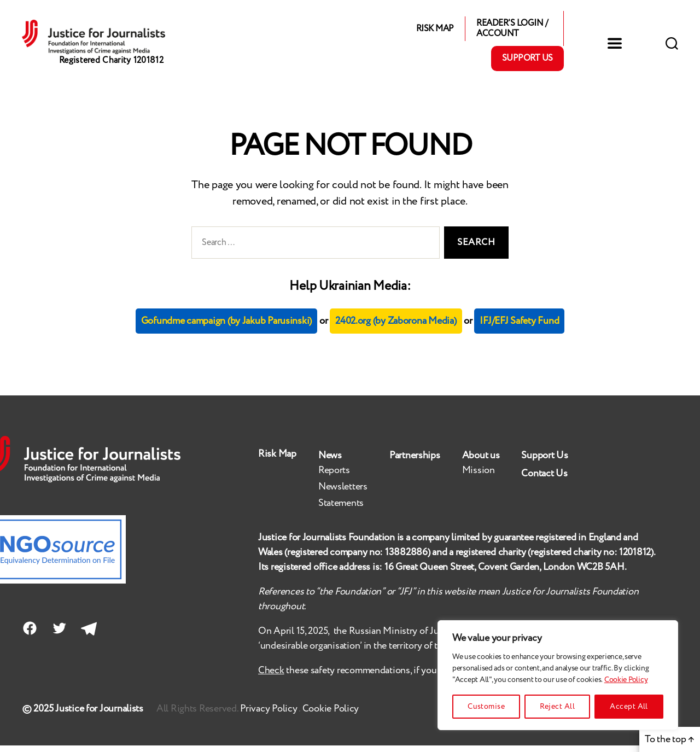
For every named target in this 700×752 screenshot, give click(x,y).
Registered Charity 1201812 (111, 71)
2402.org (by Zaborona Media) (396, 328)
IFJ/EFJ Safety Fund (519, 328)
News (330, 462)
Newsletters (343, 493)
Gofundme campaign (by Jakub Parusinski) (226, 328)
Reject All (557, 707)
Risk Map (435, 31)
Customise (486, 707)
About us (481, 462)
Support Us (527, 62)
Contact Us (544, 480)
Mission (479, 477)
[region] (558, 675)
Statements (341, 510)
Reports (334, 477)
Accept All (629, 707)
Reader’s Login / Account (512, 32)
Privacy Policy (269, 715)
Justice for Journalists (99, 715)
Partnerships (415, 462)
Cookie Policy (626, 680)
